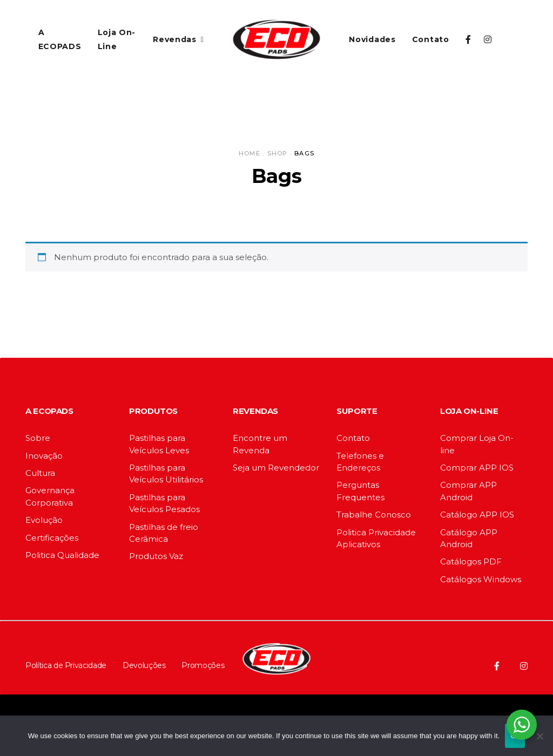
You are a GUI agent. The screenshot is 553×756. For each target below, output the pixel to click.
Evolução (44, 520)
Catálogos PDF (471, 561)
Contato (353, 438)
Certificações (52, 538)
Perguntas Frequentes (360, 491)
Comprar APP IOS (477, 468)
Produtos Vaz (156, 556)
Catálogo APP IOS (477, 515)
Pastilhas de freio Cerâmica (164, 533)
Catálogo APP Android (469, 538)
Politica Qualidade (62, 555)
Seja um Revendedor (276, 468)
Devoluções (144, 665)
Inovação (44, 456)
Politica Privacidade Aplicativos (376, 538)
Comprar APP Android (468, 491)
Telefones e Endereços (360, 462)
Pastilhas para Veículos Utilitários (166, 474)
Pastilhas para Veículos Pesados (164, 503)
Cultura (40, 473)
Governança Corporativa (50, 496)
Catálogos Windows (481, 579)
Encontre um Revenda (260, 444)
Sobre (38, 438)
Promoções (203, 665)
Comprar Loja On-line (477, 444)
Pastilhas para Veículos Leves (159, 444)
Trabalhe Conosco (374, 515)
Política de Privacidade (66, 665)
